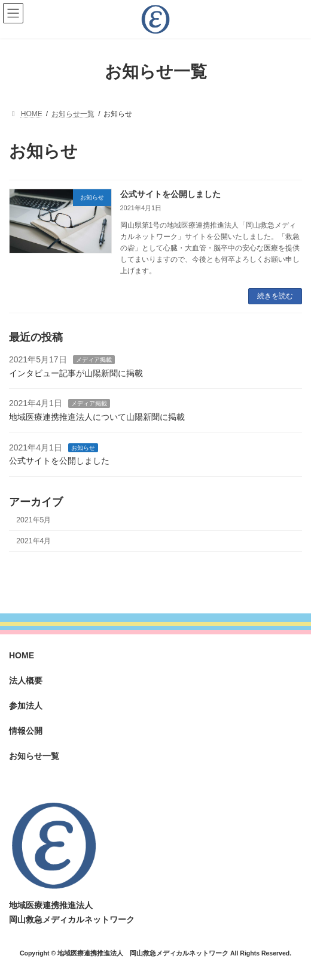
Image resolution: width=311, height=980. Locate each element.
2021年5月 (33, 519)
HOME (22, 655)
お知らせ (83, 447)
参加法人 (26, 706)
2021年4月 (33, 540)
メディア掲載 (94, 360)
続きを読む (275, 296)
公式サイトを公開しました (170, 194)
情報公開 (26, 731)
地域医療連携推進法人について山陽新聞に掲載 (97, 416)
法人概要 (26, 680)
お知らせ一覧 (34, 756)
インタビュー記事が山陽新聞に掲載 (76, 373)
